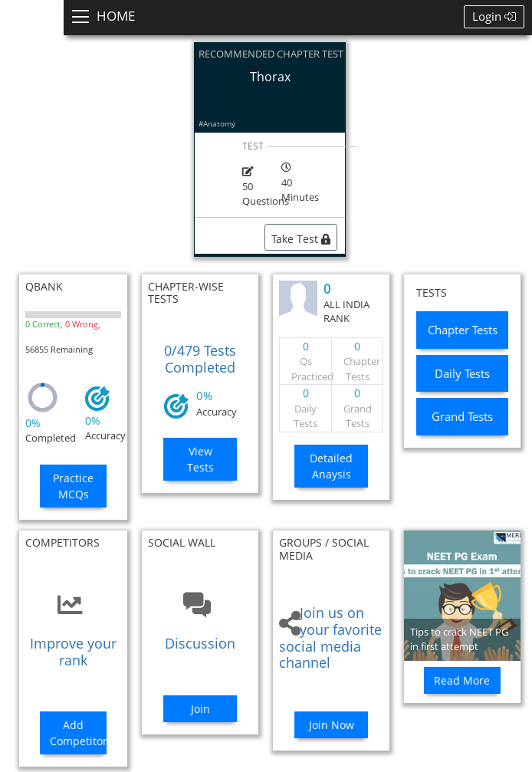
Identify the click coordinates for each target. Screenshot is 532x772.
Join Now (332, 725)
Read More (462, 680)
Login (494, 16)
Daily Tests (462, 373)
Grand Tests (462, 416)
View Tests (200, 459)
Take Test (301, 239)
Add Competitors (79, 733)
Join (200, 709)
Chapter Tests (463, 330)
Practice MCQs (73, 486)
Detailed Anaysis (331, 466)
